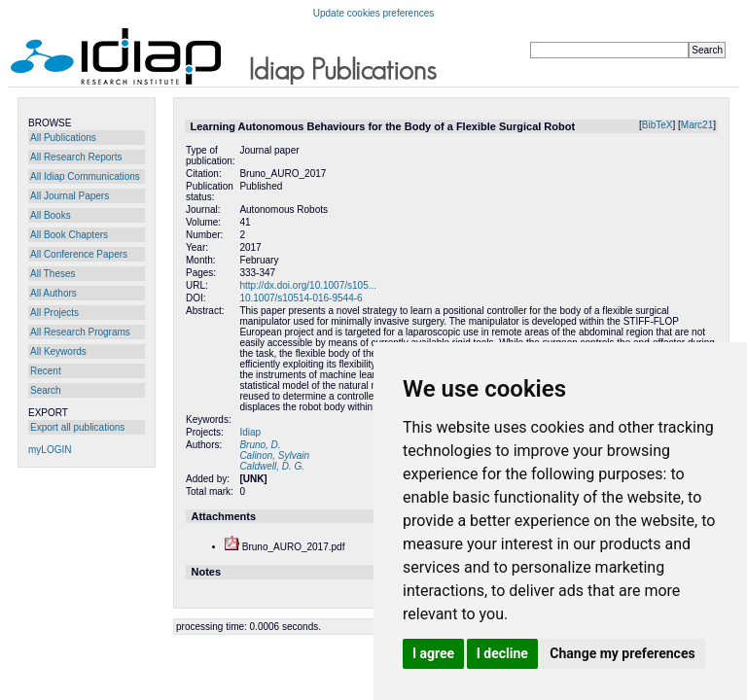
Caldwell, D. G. (272, 466)
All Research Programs (80, 332)
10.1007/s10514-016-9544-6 (301, 298)
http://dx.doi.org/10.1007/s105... (308, 285)
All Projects (54, 313)
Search (46, 390)
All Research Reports (76, 157)
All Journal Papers (70, 196)
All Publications (63, 138)
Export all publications (77, 427)
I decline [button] (502, 653)
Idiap (250, 432)
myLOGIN (50, 450)
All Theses (53, 274)
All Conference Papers (79, 254)
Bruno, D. (260, 445)
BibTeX (658, 125)
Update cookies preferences (374, 13)
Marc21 (697, 125)
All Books (51, 215)
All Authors (53, 293)
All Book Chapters (69, 235)
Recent (46, 371)
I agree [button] (433, 653)
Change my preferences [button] (622, 653)
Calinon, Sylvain (274, 455)
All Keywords (58, 351)
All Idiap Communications (85, 176)
